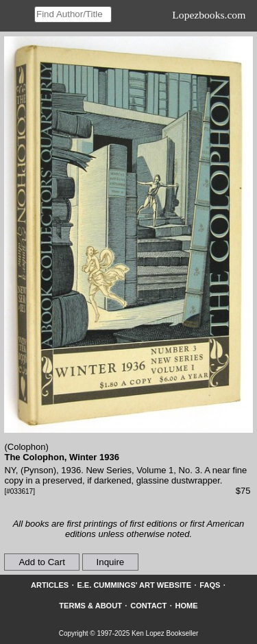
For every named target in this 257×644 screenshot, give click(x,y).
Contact (148, 606)
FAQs (210, 585)
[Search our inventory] (73, 14)
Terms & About (90, 606)
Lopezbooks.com (209, 15)
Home (187, 606)
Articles (50, 585)
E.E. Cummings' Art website (134, 585)
